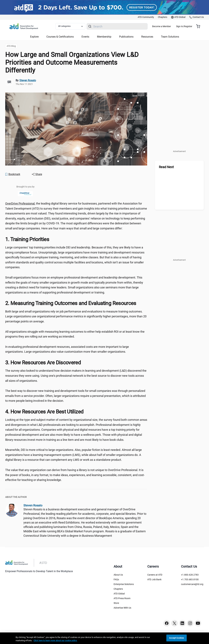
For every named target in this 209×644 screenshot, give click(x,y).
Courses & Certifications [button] (60, 37)
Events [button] (85, 37)
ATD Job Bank (154, 579)
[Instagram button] (190, 623)
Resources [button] (147, 37)
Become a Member (171, 26)
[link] (146, 17)
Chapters (118, 589)
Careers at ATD (155, 575)
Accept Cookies (177, 638)
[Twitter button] (174, 623)
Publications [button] (126, 37)
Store (116, 603)
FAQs (116, 579)
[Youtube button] (198, 623)
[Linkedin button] (182, 623)
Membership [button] (104, 37)
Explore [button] (34, 37)
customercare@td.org (192, 584)
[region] (104, 638)
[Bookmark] (13, 174)
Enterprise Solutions (124, 584)
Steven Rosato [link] (28, 80)
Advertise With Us (122, 608)
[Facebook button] (167, 623)
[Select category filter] (72, 26)
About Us (118, 575)
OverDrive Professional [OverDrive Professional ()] (20, 203)
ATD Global (119, 594)
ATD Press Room (122, 598)
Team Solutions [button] (170, 37)
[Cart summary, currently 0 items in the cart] (199, 26)
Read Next (166, 167)
